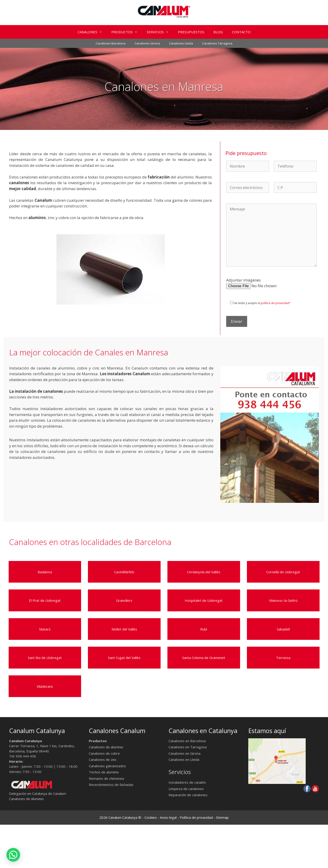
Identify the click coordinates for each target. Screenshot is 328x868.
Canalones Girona (147, 43)
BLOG (218, 32)
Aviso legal (168, 817)
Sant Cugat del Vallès (124, 658)
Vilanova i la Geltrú (283, 600)
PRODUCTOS (127, 32)
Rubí (204, 629)
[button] (102, 32)
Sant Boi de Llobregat (45, 658)
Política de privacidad (196, 817)
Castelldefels (124, 572)
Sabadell (283, 629)
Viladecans (45, 686)
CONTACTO (241, 32)
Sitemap (222, 817)
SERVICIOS (160, 32)
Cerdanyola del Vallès (204, 572)
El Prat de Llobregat (45, 600)
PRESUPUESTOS (191, 32)
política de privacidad (275, 303)
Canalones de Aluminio (26, 799)
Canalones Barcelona (111, 43)
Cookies (151, 817)
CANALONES (92, 32)
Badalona (45, 572)
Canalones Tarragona (217, 43)
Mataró (45, 629)
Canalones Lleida (181, 43)
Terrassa (283, 658)
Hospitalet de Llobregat (204, 600)
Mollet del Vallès (124, 629)
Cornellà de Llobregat (283, 572)
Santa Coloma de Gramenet (204, 658)
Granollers (124, 600)
